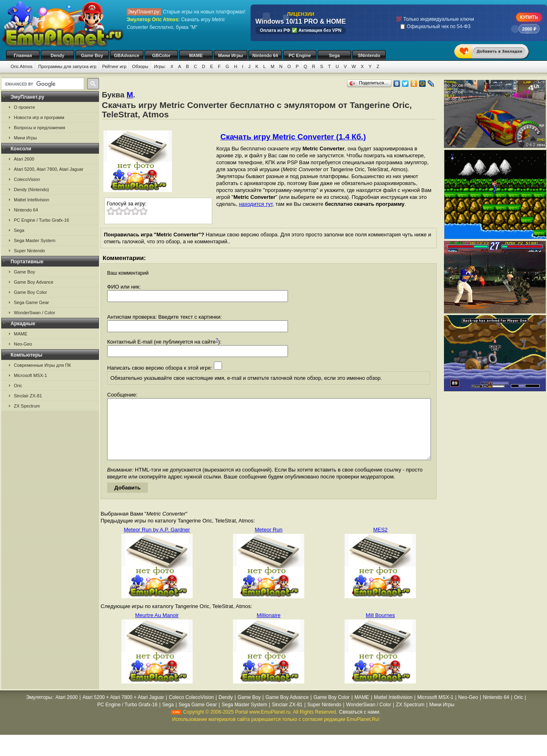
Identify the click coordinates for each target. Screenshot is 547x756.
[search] (42, 84)
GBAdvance (127, 55)
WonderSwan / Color (34, 313)
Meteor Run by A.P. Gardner (157, 542)
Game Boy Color (30, 292)
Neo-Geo (23, 344)
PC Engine (300, 55)
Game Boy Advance (34, 282)
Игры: (160, 66)
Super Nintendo (29, 251)
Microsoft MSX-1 (30, 375)
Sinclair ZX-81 (28, 396)
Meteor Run (269, 542)
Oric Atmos (22, 66)
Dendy (57, 55)
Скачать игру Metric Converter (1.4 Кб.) (293, 137)
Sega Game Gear (31, 302)
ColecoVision (27, 179)
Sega (334, 55)
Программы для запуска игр (67, 66)
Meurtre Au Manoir (157, 627)
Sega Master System (35, 240)
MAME (196, 55)
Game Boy (92, 55)
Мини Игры (231, 55)
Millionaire (269, 627)
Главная (23, 55)
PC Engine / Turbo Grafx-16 (42, 220)
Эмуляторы (39, 710)
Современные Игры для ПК (42, 365)
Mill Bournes (380, 627)
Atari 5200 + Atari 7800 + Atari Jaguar (123, 710)
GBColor (161, 55)
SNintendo (369, 55)
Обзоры (140, 66)
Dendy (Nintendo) (31, 190)
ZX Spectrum (27, 406)
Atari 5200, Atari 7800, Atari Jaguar (49, 169)
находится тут (256, 204)
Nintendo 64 (265, 55)
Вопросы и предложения (40, 128)
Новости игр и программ (39, 117)
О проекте (24, 107)
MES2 (380, 542)
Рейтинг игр (114, 66)
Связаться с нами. (360, 724)
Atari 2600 (24, 159)
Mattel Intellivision (32, 200)
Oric (18, 386)
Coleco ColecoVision (191, 710)
